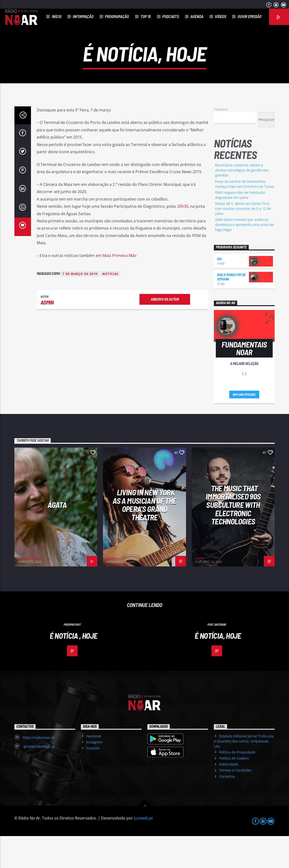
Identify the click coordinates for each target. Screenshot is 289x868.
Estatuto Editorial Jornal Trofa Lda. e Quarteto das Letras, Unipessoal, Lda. (244, 773)
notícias (110, 306)
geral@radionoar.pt (39, 778)
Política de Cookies (234, 790)
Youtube (93, 780)
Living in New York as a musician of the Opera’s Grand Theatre (144, 537)
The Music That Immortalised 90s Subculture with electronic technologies (233, 537)
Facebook (94, 768)
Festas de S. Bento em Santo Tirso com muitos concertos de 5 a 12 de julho (243, 240)
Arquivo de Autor (165, 331)
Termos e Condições (235, 802)
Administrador (28, 590)
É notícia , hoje (74, 668)
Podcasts (171, 16)
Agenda (197, 16)
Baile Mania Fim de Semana (231, 309)
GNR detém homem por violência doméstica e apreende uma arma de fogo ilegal (244, 257)
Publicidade (229, 796)
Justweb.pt (143, 850)
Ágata (57, 537)
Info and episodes (244, 426)
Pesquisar (221, 141)
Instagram (94, 774)
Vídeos (220, 16)
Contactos (227, 808)
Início (57, 16)
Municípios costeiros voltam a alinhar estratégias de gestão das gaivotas (242, 202)
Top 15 (146, 16)
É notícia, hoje (218, 668)
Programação (117, 16)
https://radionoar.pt (39, 769)
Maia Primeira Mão (120, 287)
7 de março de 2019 (80, 306)
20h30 (183, 238)
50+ (220, 291)
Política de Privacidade (237, 784)
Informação (83, 16)
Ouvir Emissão (250, 16)
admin (47, 334)
